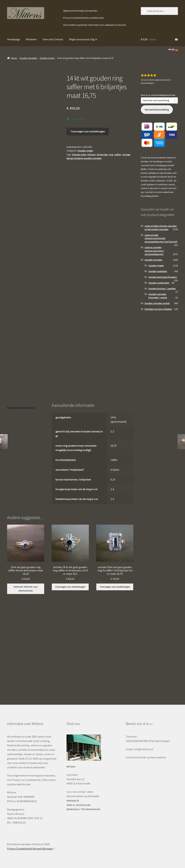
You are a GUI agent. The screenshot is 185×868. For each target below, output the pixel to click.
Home (14, 58)
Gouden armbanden (159, 283)
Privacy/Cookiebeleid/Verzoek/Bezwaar (84, 18)
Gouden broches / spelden (162, 289)
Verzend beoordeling (157, 110)
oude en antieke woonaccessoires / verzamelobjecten (154, 251)
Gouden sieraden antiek (157, 303)
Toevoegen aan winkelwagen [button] (70, 587)
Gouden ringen (47, 58)
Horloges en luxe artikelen (158, 309)
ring (111, 155)
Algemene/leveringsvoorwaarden (80, 11)
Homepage (14, 39)
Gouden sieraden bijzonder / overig (158, 296)
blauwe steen (79, 155)
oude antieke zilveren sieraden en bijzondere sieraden (161, 228)
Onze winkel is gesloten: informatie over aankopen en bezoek (95, 25)
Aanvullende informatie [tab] (21, 408)
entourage (102, 155)
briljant (91, 155)
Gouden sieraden (28, 58)
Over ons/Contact (53, 39)
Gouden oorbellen (158, 271)
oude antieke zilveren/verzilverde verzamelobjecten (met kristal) (161, 238)
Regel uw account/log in (83, 39)
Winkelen (31, 39)
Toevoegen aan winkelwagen (88, 131)
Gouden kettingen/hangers (163, 277)
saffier (118, 155)
